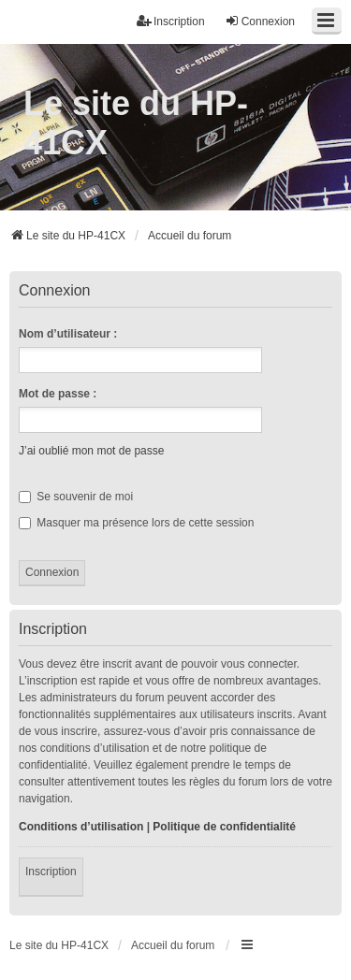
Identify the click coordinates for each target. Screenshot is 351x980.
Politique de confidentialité (224, 827)
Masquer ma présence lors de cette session (136, 523)
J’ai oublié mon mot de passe (91, 451)
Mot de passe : (58, 394)
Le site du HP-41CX (136, 123)
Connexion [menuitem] (260, 21)
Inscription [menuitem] (171, 21)
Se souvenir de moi (76, 497)
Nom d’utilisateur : (68, 334)
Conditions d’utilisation (81, 827)
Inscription (51, 872)
